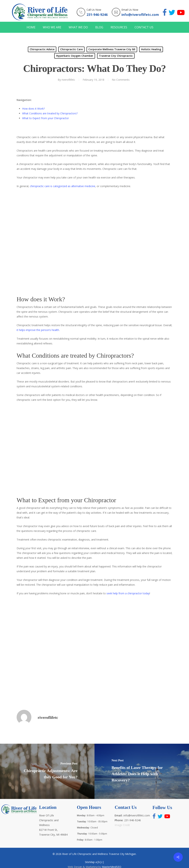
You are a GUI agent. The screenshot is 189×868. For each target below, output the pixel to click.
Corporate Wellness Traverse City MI (112, 49)
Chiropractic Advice (42, 49)
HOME (31, 27)
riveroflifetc (68, 80)
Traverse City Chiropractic (116, 56)
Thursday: (82, 834)
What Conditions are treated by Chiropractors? (50, 113)
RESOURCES (119, 27)
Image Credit (122, 825)
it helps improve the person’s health (38, 330)
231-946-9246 (97, 15)
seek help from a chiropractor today (128, 593)
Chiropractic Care (71, 49)
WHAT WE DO (78, 27)
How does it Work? (33, 109)
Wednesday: (83, 828)
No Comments (121, 80)
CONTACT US (144, 27)
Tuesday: (82, 821)
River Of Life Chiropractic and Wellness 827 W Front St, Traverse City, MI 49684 (53, 825)
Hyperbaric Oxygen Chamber (75, 56)
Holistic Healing (151, 49)
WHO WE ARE (52, 27)
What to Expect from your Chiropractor (45, 118)
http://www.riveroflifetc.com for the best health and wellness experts (76, 644)
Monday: (81, 815)
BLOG (99, 27)
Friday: (80, 840)
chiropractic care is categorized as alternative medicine (63, 186)
